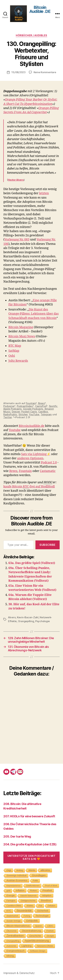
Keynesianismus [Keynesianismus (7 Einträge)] (14, 886)
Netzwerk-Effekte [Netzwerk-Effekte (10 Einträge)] (45, 946)
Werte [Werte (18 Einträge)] (32, 870)
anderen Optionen (30, 458)
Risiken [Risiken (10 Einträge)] (34, 891)
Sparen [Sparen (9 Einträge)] (39, 926)
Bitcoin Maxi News (22, 336)
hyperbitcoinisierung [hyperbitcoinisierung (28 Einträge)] (37, 941)
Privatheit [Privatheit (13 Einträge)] (47, 890)
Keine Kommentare (45, 72)
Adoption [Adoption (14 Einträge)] (47, 895)
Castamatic (48, 471)
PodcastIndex (25, 406)
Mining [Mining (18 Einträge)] (10, 956)
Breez (41, 403)
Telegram (46, 414)
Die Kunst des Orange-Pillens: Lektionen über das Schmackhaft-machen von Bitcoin (34, 314)
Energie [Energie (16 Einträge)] (11, 895)
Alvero (12, 617)
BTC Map (15, 346)
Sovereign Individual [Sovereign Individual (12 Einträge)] (17, 876)
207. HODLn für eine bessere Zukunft (29, 816)
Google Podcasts (33, 409)
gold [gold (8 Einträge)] (8, 891)
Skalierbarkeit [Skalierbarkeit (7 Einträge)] (12, 916)
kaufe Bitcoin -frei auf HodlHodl (29, 487)
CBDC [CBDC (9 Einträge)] (50, 926)
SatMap (14, 351)
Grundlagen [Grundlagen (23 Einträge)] (39, 875)
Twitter (8, 417)
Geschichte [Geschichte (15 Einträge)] (35, 936)
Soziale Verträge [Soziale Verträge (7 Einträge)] (14, 921)
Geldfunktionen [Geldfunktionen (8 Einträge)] (33, 886)
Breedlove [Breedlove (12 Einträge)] (46, 901)
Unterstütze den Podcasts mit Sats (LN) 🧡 (32, 857)
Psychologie (43, 621)
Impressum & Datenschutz (19, 973)
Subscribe (48, 545)
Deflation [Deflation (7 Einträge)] (51, 906)
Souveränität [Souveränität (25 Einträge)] (24, 911)
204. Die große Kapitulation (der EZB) (30, 844)
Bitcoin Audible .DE (40, 9)
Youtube (15, 430)
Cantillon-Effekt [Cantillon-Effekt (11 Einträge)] (14, 906)
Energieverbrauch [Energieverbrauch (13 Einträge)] (16, 951)
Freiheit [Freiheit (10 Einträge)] (50, 931)
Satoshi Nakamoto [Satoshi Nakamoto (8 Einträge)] (28, 896)
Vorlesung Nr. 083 (17, 240)
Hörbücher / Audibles (31, 35)
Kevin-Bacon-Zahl (28, 617)
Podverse (9, 406)
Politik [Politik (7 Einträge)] (35, 881)
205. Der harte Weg (17, 836)
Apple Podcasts (13, 409)
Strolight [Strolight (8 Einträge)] (50, 936)
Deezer (16, 412)
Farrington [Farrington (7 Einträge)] (11, 901)
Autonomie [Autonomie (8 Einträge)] (11, 946)
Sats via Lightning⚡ (36, 454)
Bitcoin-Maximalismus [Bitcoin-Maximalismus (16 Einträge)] (18, 926)
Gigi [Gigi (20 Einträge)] (9, 870)
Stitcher (23, 414)
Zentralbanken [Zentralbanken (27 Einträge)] (15, 936)
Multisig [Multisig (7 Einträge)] (20, 870)
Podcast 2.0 (49, 463)
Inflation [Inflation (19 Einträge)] (20, 890)
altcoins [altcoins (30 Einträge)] (45, 870)
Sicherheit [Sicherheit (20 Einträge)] (43, 911)
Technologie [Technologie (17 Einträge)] (42, 916)
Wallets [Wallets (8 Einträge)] (30, 906)
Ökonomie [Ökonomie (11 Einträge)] (12, 931)
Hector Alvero (16, 180)
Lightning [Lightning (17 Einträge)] (27, 946)
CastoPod (41, 406)
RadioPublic (10, 414)
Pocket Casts (29, 412)
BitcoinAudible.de (32, 426)
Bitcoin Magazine (21, 327)
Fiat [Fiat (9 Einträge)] (40, 906)
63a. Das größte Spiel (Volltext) (32, 563)
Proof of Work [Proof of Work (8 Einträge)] (51, 886)
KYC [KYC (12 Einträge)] (9, 911)
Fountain (31, 403)
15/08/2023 (18, 72)
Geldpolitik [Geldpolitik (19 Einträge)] (32, 921)
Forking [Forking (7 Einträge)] (27, 916)
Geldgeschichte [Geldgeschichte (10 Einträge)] (28, 901)
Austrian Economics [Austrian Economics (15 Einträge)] (17, 880)
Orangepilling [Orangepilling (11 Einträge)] (13, 941)
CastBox (43, 412)
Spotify (53, 406)
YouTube (34, 414)
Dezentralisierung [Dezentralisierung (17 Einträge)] (32, 931)
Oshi (12, 356)
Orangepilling (26, 621)
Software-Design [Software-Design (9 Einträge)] (38, 951)
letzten (44, 193)
